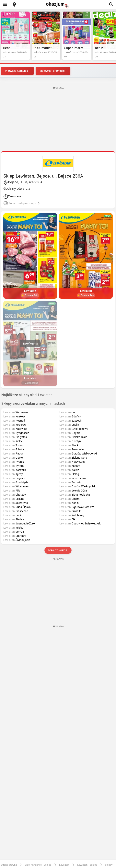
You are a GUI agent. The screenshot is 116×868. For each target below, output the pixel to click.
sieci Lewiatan (27, 395)
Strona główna (9, 865)
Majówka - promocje (52, 71)
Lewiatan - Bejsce (87, 865)
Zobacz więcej (58, 550)
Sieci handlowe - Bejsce (38, 865)
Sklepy (109, 865)
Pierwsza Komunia (17, 71)
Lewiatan (64, 865)
